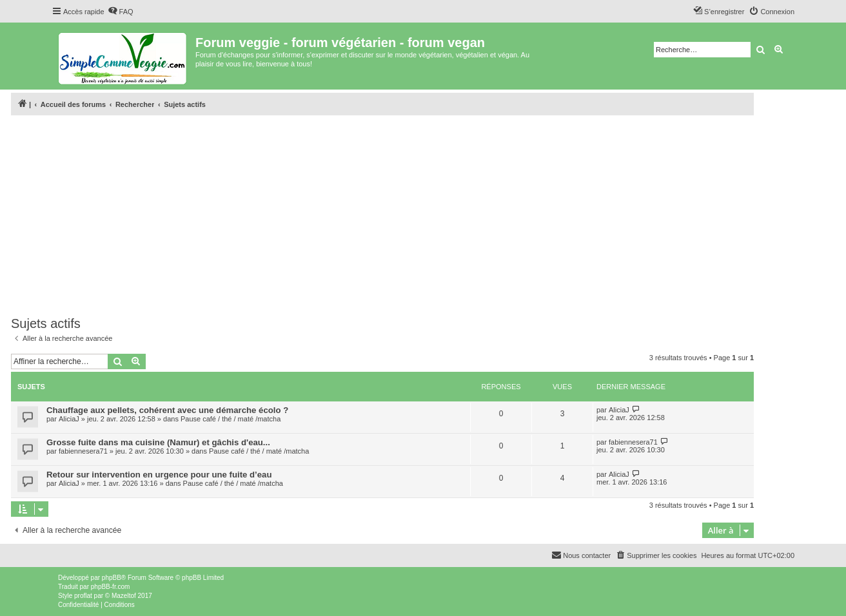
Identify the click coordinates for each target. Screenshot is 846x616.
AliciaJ (69, 419)
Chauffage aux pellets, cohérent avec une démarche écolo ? (167, 410)
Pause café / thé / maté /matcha (231, 419)
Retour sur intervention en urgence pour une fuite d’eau (159, 475)
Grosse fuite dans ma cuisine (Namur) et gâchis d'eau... (158, 442)
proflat (83, 596)
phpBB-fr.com (111, 587)
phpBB (112, 578)
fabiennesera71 (83, 451)
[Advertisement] (382, 216)
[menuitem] (121, 12)
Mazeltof (124, 596)
